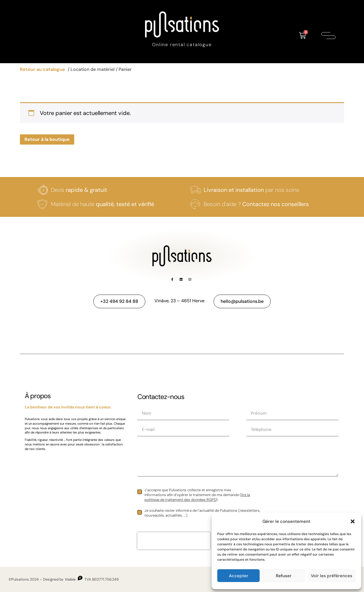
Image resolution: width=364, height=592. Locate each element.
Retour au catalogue (43, 69)
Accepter (239, 576)
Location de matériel (93, 69)
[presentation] (174, 541)
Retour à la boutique (47, 139)
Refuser (284, 576)
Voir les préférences (332, 576)
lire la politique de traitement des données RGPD (197, 497)
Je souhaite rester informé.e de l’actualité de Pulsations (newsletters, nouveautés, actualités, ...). (202, 513)
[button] (353, 521)
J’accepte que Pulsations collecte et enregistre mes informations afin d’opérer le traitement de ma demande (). (197, 495)
